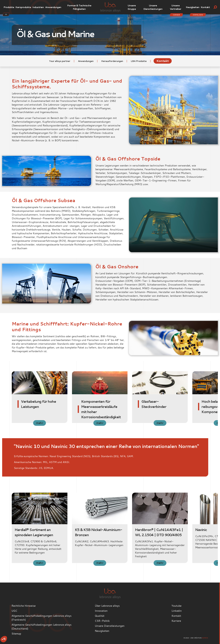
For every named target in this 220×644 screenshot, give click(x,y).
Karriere (176, 621)
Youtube (176, 606)
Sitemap (16, 634)
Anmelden (198, 15)
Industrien (38, 7)
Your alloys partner (60, 61)
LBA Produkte (139, 61)
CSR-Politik (102, 621)
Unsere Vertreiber (176, 7)
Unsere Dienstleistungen (153, 7)
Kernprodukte (23, 7)
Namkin (205, 638)
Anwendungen (53, 7)
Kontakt (205, 7)
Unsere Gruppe (132, 7)
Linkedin (177, 611)
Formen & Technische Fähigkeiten (79, 7)
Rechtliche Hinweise (24, 606)
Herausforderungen (112, 61)
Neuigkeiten (193, 7)
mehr (40, 423)
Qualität (100, 616)
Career (176, 15)
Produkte (9, 7)
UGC (14, 611)
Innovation (101, 611)
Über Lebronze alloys (107, 606)
